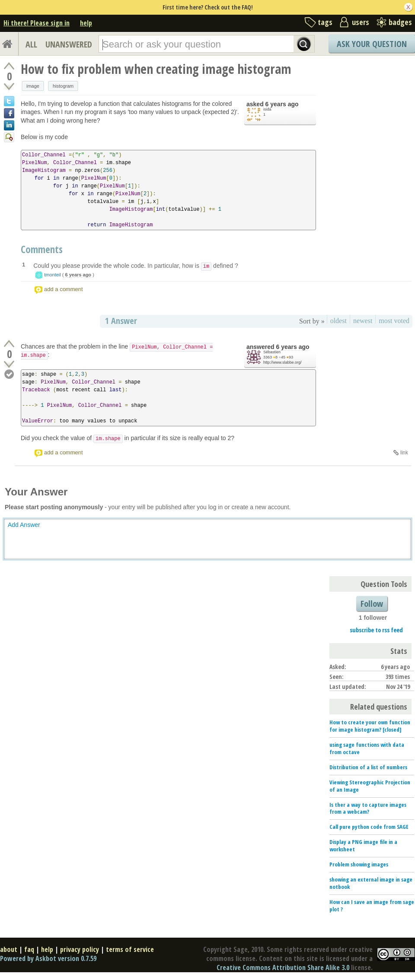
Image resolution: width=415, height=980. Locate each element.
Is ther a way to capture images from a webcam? (368, 808)
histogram (63, 86)
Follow (372, 604)
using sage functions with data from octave (367, 748)
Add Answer (24, 525)
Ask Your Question (372, 44)
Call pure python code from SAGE (369, 827)
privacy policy (80, 949)
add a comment (64, 289)
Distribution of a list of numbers (368, 767)
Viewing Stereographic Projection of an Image (370, 786)
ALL (31, 44)
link (404, 453)
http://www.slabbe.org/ (283, 362)
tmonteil (53, 275)
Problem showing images (359, 864)
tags (325, 22)
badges (400, 22)
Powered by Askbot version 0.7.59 (48, 958)
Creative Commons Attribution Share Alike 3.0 (283, 967)
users (361, 22)
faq (29, 949)
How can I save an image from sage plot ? (372, 905)
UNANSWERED (69, 44)
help (86, 23)
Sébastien (272, 352)
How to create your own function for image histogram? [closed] (370, 726)
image (33, 86)
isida (267, 109)
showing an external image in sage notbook (371, 883)
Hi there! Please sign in (37, 23)
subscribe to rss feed (376, 630)
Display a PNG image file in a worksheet (363, 845)
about (9, 949)
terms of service (130, 949)
